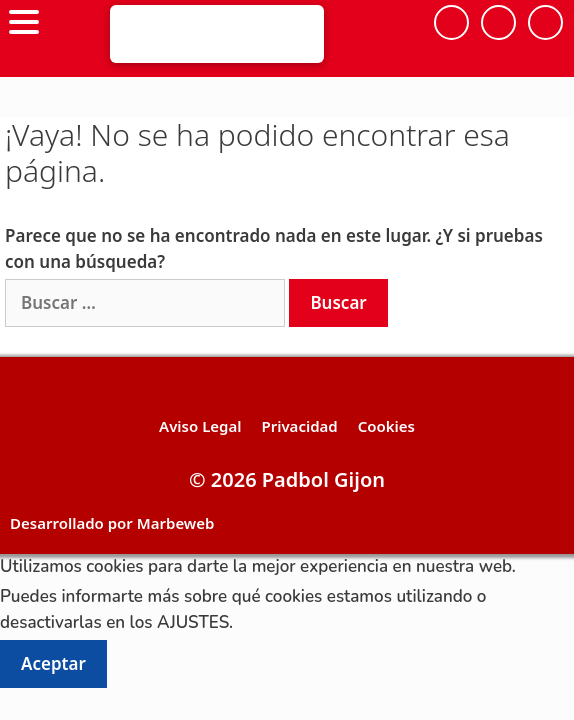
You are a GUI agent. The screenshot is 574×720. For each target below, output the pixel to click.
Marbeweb (176, 523)
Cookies (386, 426)
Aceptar (53, 663)
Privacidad (299, 426)
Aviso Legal (200, 426)
